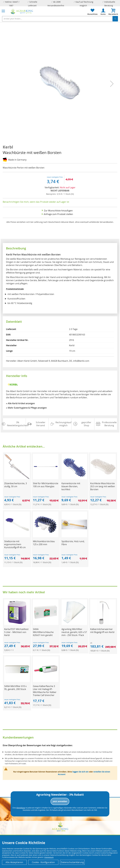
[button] (112, 84)
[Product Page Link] (17, 479)
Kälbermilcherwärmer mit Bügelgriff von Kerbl (102, 631)
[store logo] (22, 11)
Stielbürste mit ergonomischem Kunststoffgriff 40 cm (15, 544)
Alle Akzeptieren (14, 862)
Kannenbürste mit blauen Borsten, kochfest (71, 486)
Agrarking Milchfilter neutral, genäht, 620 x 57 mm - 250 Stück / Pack (74, 632)
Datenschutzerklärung (72, 862)
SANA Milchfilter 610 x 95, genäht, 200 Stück (15, 688)
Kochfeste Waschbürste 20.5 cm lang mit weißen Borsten (103, 486)
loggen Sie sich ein (81, 772)
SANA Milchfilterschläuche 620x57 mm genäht (43, 632)
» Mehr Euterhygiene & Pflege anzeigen (26, 408)
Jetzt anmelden (60, 801)
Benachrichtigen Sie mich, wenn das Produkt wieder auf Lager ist (36, 202)
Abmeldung (21, 808)
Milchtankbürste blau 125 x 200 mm (44, 543)
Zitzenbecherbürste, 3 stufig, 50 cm (16, 485)
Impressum (49, 857)
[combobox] (60, 19)
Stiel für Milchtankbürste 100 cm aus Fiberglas (46, 485)
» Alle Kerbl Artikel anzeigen (20, 403)
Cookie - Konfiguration (43, 862)
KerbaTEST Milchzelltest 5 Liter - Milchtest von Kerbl (16, 632)
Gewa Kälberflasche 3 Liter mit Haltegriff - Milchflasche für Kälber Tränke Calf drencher (45, 691)
